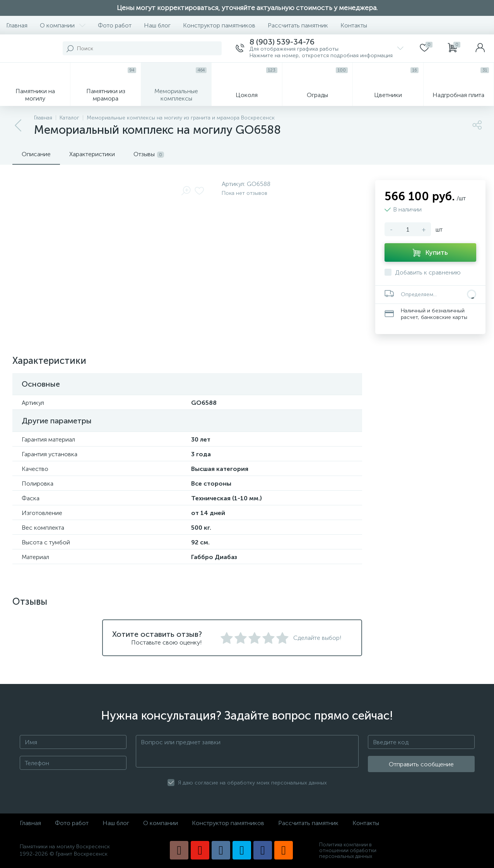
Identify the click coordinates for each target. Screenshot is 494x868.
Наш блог (157, 25)
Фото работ (115, 25)
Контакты (354, 25)
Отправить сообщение (421, 764)
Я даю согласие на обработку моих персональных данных (252, 783)
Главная (17, 25)
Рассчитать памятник (298, 25)
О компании (63, 25)
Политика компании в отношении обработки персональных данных (348, 850)
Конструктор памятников (219, 25)
